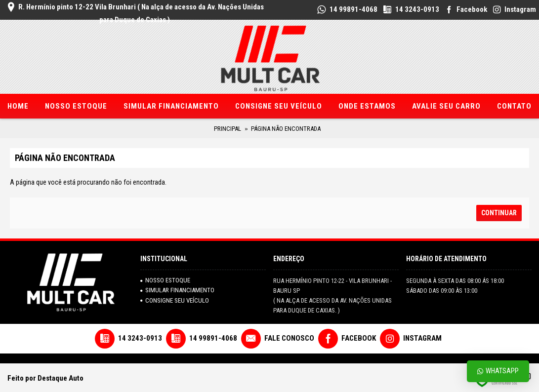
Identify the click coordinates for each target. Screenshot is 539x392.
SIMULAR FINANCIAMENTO (177, 290)
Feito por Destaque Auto (45, 378)
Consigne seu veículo (175, 300)
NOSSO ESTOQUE (165, 280)
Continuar (499, 213)
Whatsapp (498, 371)
